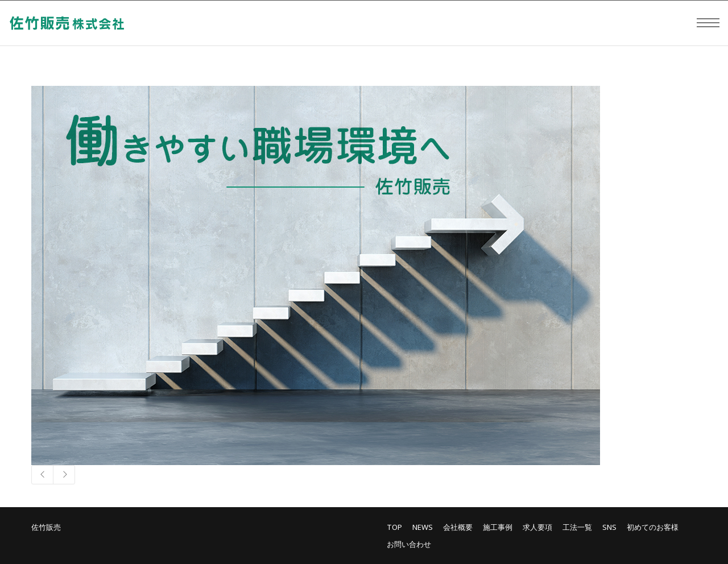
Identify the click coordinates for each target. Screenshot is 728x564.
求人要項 (537, 527)
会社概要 (458, 527)
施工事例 (498, 527)
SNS (609, 527)
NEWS (423, 527)
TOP (394, 527)
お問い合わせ (409, 544)
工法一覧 (577, 527)
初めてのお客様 (653, 527)
